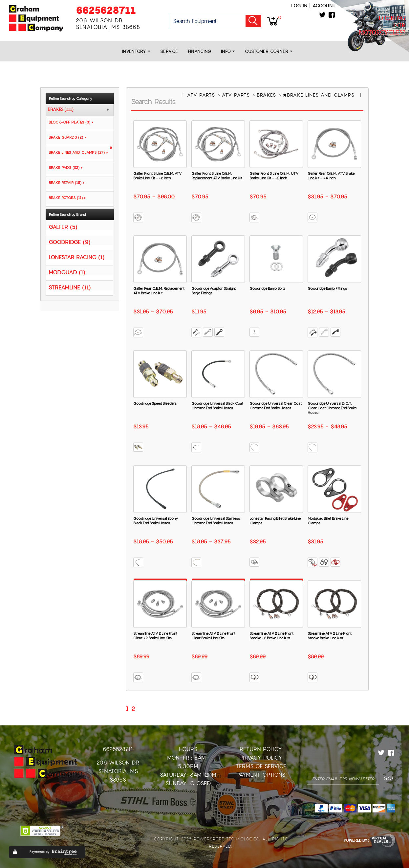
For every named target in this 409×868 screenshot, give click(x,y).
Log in (299, 6)
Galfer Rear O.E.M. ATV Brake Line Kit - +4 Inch (331, 176)
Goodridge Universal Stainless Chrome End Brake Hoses (216, 521)
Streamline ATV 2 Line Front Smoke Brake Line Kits (330, 636)
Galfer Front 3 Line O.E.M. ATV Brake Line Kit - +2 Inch (157, 176)
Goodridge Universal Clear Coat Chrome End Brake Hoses (276, 406)
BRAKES (267, 95)
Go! (253, 21)
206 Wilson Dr (118, 763)
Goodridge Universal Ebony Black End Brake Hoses (156, 521)
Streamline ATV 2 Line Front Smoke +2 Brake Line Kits (271, 636)
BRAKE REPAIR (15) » (65, 183)
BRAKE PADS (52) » (64, 168)
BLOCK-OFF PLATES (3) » (70, 122)
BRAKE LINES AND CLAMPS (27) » (77, 152)
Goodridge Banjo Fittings (327, 288)
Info (228, 51)
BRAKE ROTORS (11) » (66, 198)
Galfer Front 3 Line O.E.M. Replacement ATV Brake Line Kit (217, 176)
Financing (199, 51)
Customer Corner (269, 51)
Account (324, 6)
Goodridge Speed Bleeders (155, 403)
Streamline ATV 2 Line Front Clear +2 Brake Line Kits (155, 636)
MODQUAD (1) (67, 272)
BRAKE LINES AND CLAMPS (320, 95)
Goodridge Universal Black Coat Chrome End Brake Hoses (217, 406)
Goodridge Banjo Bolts (267, 288)
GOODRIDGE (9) (69, 242)
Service (169, 51)
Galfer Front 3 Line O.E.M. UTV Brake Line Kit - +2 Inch (274, 176)
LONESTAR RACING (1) (76, 257)
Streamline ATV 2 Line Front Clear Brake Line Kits (213, 636)
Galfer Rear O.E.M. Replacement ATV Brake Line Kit (159, 291)
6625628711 (106, 10)
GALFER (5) (63, 227)
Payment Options (261, 775)
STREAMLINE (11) (70, 287)
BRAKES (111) (61, 110)
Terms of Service (261, 766)
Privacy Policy (261, 758)
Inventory (136, 51)
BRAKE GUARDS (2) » (66, 137)
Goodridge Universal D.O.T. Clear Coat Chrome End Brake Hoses (332, 408)
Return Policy (261, 749)
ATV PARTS (202, 95)
